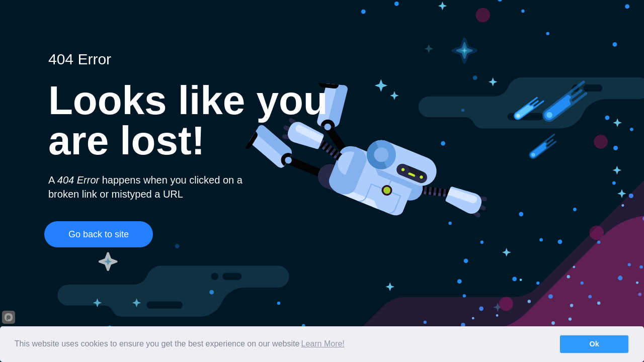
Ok (594, 344)
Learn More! (323, 344)
